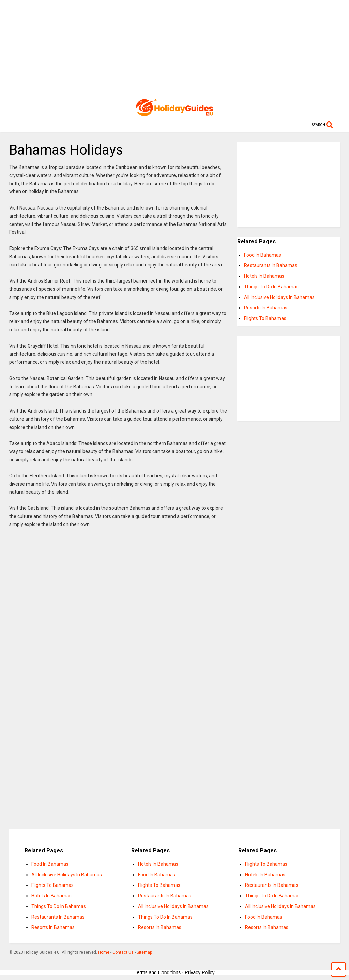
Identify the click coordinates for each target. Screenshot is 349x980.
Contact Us (123, 952)
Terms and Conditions (158, 972)
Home (104, 952)
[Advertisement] (175, 48)
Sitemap (144, 952)
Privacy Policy (200, 972)
